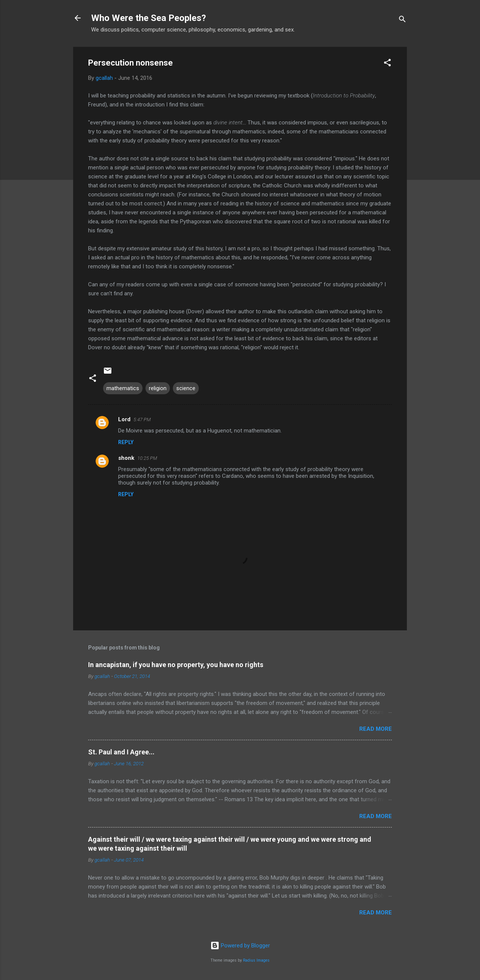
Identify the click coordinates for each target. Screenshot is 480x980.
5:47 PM (142, 420)
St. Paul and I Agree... (121, 752)
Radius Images (256, 960)
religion (158, 388)
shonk (126, 458)
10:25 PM (147, 458)
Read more (376, 729)
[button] (387, 64)
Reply (126, 442)
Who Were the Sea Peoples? (148, 18)
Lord (124, 419)
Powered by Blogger (240, 946)
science (186, 388)
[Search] (402, 20)
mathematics (123, 388)
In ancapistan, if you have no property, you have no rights (176, 665)
